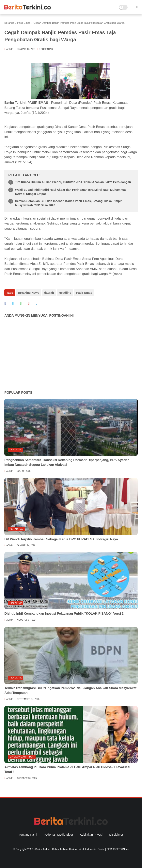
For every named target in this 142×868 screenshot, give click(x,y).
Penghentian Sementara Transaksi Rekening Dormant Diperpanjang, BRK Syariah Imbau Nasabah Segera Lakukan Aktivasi (67, 462)
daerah (49, 293)
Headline (65, 293)
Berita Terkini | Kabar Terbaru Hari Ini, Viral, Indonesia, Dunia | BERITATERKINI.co (82, 849)
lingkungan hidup (22, 757)
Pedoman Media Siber (58, 835)
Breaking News (29, 293)
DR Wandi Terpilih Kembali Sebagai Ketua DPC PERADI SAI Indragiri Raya (61, 539)
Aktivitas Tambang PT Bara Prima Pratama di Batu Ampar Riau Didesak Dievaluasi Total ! (67, 769)
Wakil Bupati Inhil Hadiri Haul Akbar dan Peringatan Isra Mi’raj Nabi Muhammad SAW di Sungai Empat (71, 192)
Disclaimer (116, 835)
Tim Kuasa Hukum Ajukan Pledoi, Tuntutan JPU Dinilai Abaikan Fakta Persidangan (73, 182)
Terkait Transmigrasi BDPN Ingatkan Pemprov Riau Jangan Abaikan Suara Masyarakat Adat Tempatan (70, 690)
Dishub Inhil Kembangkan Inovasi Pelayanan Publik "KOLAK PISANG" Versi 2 (64, 614)
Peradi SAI (17, 529)
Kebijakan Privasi (91, 835)
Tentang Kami (28, 835)
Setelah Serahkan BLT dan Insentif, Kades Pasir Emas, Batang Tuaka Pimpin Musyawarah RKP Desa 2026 (69, 203)
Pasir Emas (24, 23)
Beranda (9, 23)
